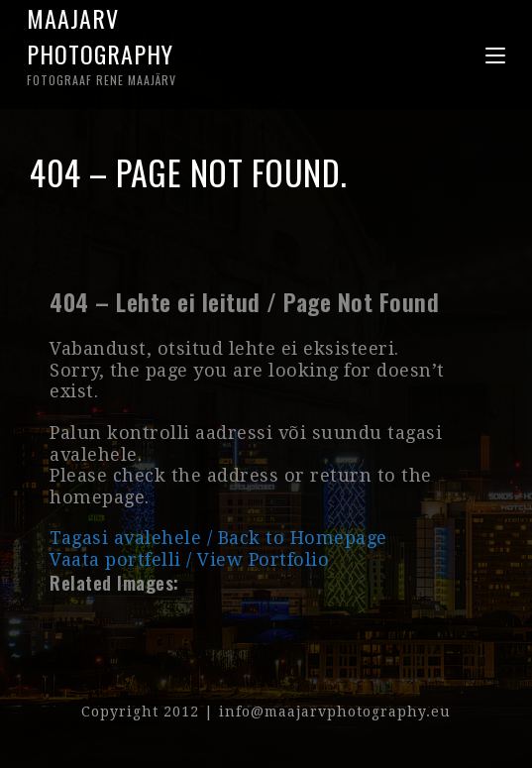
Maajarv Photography (147, 45)
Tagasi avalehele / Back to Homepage (218, 538)
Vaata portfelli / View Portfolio (189, 559)
